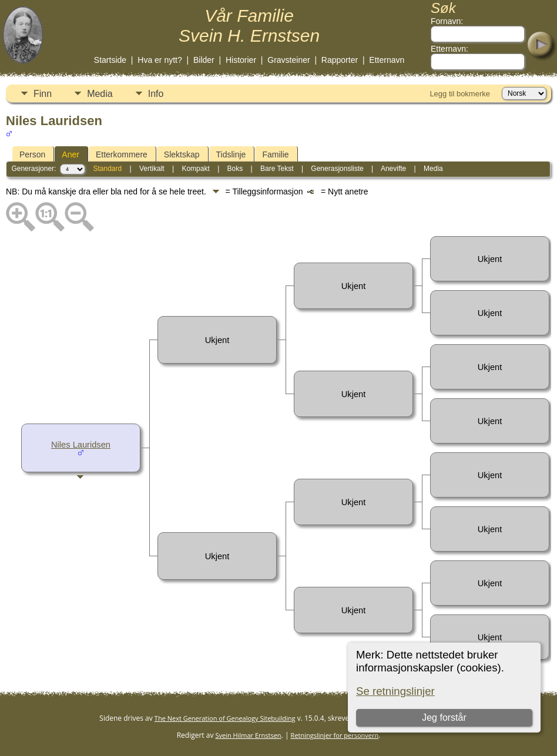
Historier (241, 60)
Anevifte (393, 169)
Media (100, 94)
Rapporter (340, 60)
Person (32, 154)
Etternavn (387, 60)
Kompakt (195, 169)
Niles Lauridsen (81, 445)
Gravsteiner (288, 60)
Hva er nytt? (160, 60)
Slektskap (182, 154)
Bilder (204, 60)
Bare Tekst (277, 169)
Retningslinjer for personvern (335, 735)
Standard (107, 169)
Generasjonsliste (337, 169)
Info (156, 94)
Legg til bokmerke (460, 94)
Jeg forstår (444, 718)
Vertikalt (152, 169)
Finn (43, 94)
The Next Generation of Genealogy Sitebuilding (225, 718)
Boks (235, 169)
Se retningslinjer (395, 691)
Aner (71, 154)
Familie (275, 154)
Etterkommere (122, 154)
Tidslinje (231, 154)
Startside (110, 60)
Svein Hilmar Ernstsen (249, 735)
